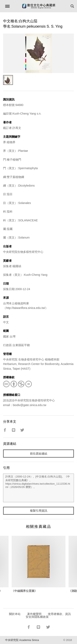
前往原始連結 (39, 454)
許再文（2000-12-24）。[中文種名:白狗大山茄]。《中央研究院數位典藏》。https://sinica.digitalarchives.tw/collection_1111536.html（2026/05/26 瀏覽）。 (38, 488)
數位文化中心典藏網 (39, 6)
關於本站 (15, 614)
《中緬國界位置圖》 (24, 591)
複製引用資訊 (39, 511)
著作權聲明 (34, 614)
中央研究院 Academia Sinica (22, 640)
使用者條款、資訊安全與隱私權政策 (48, 615)
